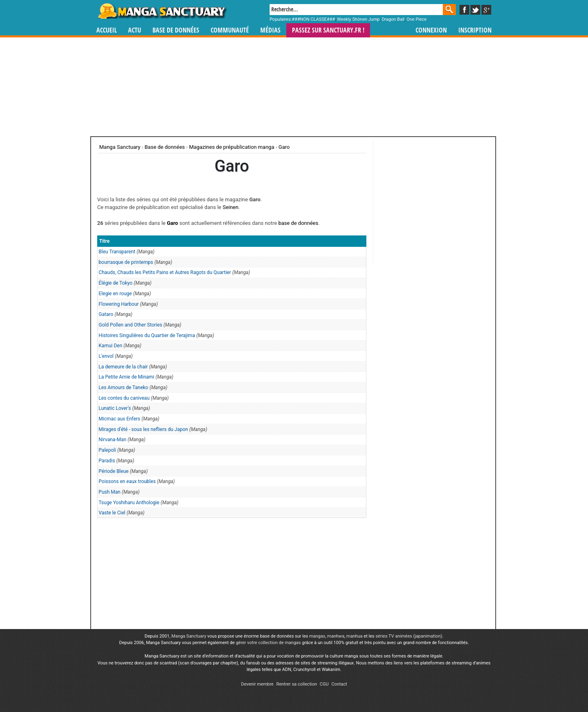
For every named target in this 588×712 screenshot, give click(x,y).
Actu (135, 30)
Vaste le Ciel (112, 513)
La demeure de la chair (123, 367)
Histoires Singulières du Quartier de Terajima (147, 335)
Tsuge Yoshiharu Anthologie (129, 503)
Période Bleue (114, 471)
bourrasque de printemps (126, 262)
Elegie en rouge (115, 294)
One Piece (417, 19)
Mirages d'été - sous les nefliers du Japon (144, 429)
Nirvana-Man (113, 440)
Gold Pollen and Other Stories (131, 325)
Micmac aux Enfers (120, 419)
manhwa (336, 636)
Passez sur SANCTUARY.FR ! (328, 30)
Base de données (176, 30)
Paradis (107, 461)
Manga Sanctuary (189, 636)
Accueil (107, 30)
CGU (324, 684)
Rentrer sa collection (296, 684)
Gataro (106, 314)
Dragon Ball (393, 19)
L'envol (106, 356)
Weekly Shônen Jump (358, 19)
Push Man (110, 492)
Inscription (475, 30)
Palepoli (108, 450)
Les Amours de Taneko (124, 388)
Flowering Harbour (119, 304)
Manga (162, 11)
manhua (355, 636)
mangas (317, 636)
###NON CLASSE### (314, 19)
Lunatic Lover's (115, 408)
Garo (172, 223)
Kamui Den (111, 346)
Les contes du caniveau (124, 398)
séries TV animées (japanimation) (409, 636)
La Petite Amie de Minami (127, 377)
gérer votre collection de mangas (268, 643)
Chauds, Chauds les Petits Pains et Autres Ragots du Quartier (165, 272)
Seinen (230, 207)
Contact (339, 684)
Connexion (431, 30)
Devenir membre (257, 684)
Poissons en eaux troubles (127, 481)
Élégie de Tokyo (116, 283)
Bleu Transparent (117, 252)
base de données (298, 223)
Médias (270, 30)
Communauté (230, 30)
